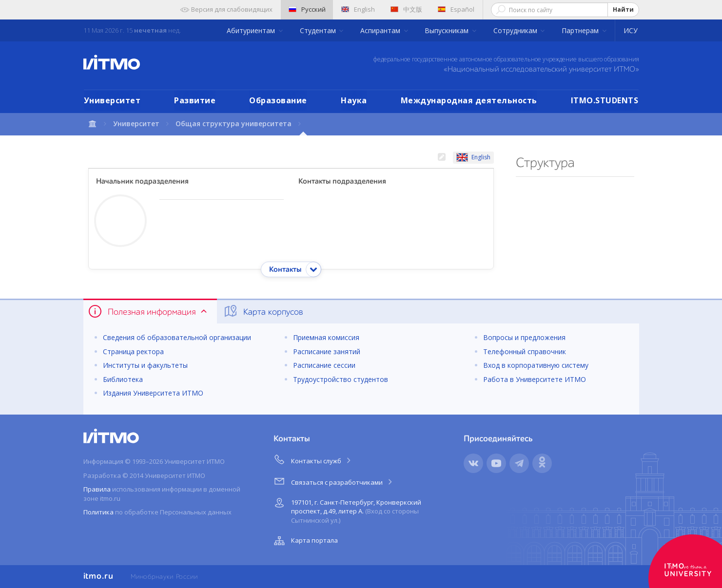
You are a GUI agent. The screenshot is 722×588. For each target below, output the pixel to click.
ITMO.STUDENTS (605, 100)
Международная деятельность (469, 100)
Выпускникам (448, 30)
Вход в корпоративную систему (536, 365)
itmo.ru (98, 576)
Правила (97, 489)
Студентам (319, 30)
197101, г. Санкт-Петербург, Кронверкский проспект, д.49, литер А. (346, 510)
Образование (278, 100)
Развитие (195, 100)
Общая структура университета (234, 123)
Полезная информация (148, 311)
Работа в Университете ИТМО (535, 379)
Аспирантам (381, 30)
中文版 (406, 9)
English (358, 9)
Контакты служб (313, 459)
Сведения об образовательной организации (177, 337)
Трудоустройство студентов (341, 379)
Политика (98, 512)
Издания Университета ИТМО (153, 393)
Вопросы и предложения (524, 337)
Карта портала (305, 541)
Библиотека (123, 379)
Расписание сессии (324, 365)
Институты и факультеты (145, 365)
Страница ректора (133, 351)
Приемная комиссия (326, 337)
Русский (307, 9)
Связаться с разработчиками (334, 481)
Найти (623, 9)
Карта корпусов (263, 311)
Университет (112, 100)
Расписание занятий (327, 351)
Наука (354, 100)
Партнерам (581, 30)
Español (456, 9)
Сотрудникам (516, 30)
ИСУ (631, 30)
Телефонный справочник (525, 351)
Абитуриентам (252, 30)
